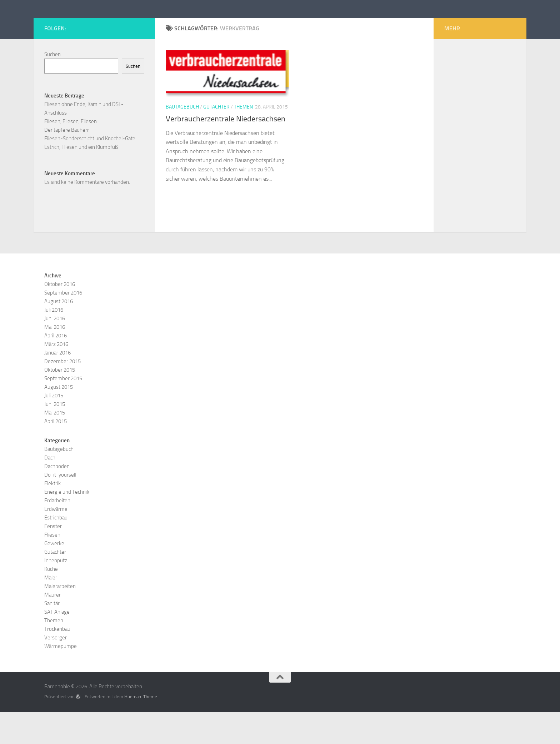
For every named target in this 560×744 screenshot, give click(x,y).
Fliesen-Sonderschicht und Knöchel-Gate (90, 171)
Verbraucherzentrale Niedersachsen (226, 151)
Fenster (53, 558)
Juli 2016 (54, 342)
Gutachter (216, 139)
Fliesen (52, 567)
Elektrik (52, 516)
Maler (51, 610)
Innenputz (56, 593)
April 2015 (56, 453)
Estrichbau (56, 550)
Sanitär (52, 635)
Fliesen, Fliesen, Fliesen (71, 154)
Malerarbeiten (60, 618)
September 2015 (63, 411)
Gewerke (54, 575)
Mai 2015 (55, 445)
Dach (50, 490)
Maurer (52, 627)
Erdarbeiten (57, 533)
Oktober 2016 (60, 316)
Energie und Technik (67, 524)
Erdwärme (56, 541)
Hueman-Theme (141, 729)
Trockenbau (57, 661)
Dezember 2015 (62, 393)
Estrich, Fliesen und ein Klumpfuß (81, 179)
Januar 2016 (57, 385)
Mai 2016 (55, 359)
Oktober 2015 (60, 402)
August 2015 (59, 419)
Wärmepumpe (61, 678)
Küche (51, 601)
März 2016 (56, 376)
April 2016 (56, 368)
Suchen (52, 86)
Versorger (56, 670)
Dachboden (57, 498)
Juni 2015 (55, 436)
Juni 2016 (55, 351)
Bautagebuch (182, 139)
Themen (243, 139)
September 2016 (63, 325)
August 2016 (59, 333)
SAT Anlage (57, 644)
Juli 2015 (54, 428)
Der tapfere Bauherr (67, 162)
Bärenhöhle (80, 25)
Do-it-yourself (61, 507)
